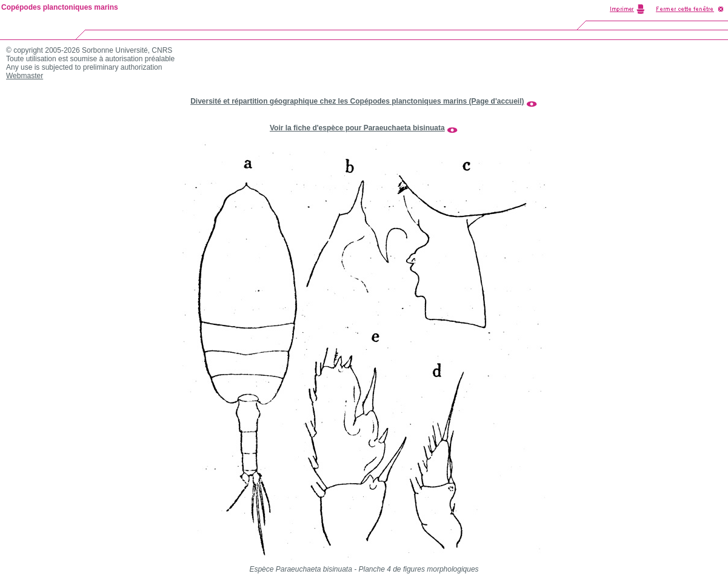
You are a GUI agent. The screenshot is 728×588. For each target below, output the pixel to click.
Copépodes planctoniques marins (60, 7)
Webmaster (25, 76)
